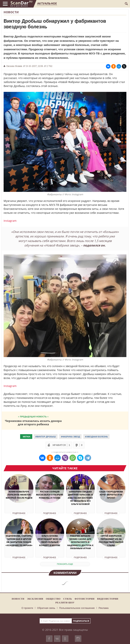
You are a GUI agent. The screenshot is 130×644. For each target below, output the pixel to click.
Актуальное (47, 3)
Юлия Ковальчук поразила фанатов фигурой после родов (19, 495)
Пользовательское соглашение (77, 608)
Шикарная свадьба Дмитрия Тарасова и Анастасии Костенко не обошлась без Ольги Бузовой (80, 498)
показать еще (65, 564)
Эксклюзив (35, 599)
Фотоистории (85, 599)
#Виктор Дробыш (46, 437)
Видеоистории (108, 599)
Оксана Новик (14, 66)
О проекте (27, 608)
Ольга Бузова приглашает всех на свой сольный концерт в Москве (50, 541)
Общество (53, 599)
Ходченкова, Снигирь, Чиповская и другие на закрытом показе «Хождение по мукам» (19, 541)
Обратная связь (46, 608)
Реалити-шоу (65, 603)
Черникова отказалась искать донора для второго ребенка (33, 422)
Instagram (10, 221)
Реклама (104, 608)
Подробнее (19, 513)
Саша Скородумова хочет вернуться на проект (111, 495)
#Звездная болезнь (96, 437)
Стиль (68, 599)
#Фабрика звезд (70, 437)
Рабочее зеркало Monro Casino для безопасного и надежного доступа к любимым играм (80, 542)
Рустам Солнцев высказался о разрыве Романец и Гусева (50, 495)
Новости (11, 12)
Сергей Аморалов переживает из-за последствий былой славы (111, 541)
